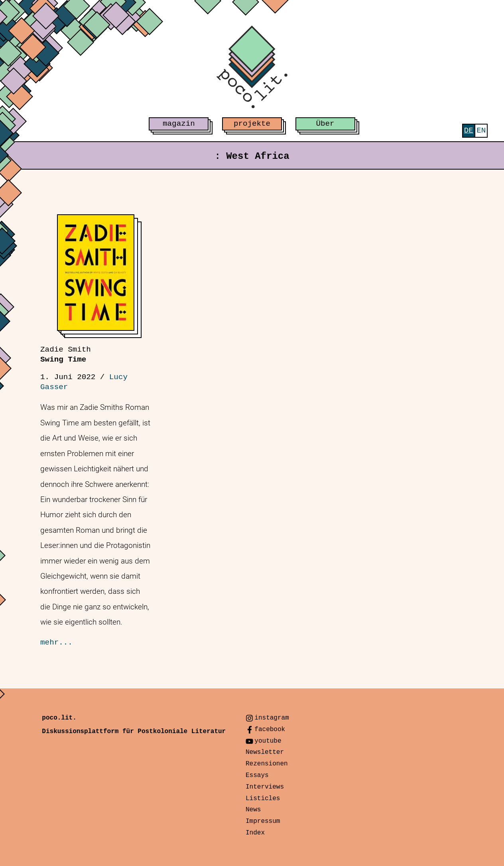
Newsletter (265, 752)
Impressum (263, 821)
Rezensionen (267, 764)
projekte (252, 124)
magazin (179, 124)
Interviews (265, 787)
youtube (268, 741)
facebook (270, 730)
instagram (272, 718)
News (253, 810)
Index (255, 833)
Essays (257, 775)
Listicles (263, 799)
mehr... (56, 643)
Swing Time (66, 355)
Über (325, 124)
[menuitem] (469, 131)
